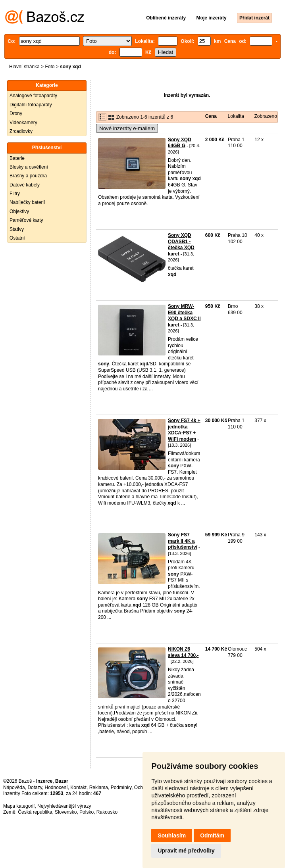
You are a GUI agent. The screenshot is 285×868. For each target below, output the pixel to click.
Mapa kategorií (19, 806)
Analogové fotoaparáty (33, 96)
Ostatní (17, 238)
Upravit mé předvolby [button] (186, 851)
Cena (211, 116)
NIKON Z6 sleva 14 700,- (183, 652)
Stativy (17, 229)
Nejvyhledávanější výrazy (64, 806)
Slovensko (66, 812)
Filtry (15, 194)
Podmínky (121, 787)
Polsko (87, 812)
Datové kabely (25, 185)
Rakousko (107, 812)
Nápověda (14, 787)
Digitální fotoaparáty (31, 105)
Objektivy (19, 211)
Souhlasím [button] (172, 835)
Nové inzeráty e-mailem (127, 128)
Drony (16, 113)
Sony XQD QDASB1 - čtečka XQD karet (181, 245)
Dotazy (35, 787)
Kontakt (78, 787)
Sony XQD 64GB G (180, 143)
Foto (50, 67)
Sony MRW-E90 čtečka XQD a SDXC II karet (184, 316)
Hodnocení (56, 787)
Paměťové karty (26, 220)
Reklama (99, 787)
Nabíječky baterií (27, 202)
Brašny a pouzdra (28, 176)
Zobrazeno (265, 116)
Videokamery (23, 123)
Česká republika (35, 812)
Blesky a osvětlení (29, 167)
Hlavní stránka (24, 67)
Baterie (17, 158)
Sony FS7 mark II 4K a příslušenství (183, 541)
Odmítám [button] (212, 835)
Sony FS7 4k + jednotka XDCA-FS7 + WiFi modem (184, 430)
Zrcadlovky (21, 131)
